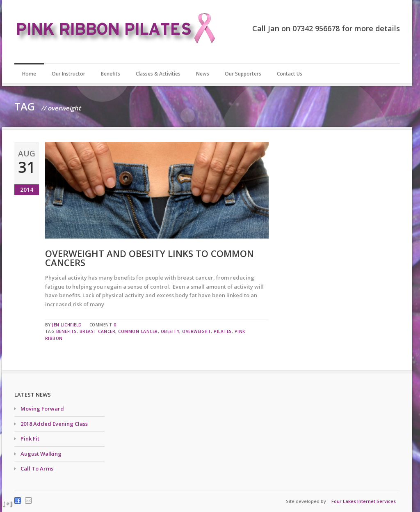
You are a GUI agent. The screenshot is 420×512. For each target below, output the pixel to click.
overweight (196, 331)
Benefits (111, 74)
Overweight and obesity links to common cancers (150, 258)
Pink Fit (30, 439)
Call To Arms (37, 468)
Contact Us (290, 74)
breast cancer (98, 331)
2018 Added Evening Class (54, 424)
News (203, 74)
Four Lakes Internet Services (364, 501)
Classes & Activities (158, 74)
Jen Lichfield (67, 325)
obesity (170, 331)
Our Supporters (243, 74)
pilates (223, 331)
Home (29, 74)
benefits (66, 331)
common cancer (138, 331)
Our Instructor (68, 74)
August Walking (41, 454)
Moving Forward (42, 409)
